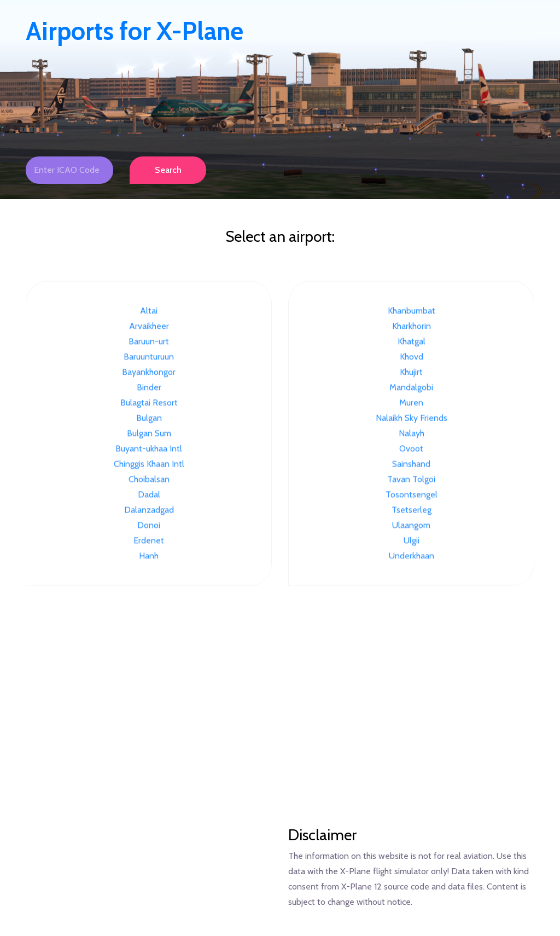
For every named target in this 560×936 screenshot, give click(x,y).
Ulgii (412, 541)
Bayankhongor (149, 373)
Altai (149, 312)
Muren (411, 403)
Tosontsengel (412, 495)
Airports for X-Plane (135, 31)
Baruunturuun (149, 357)
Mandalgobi (411, 388)
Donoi (149, 526)
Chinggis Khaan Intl (149, 465)
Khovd (412, 357)
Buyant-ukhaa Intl (149, 449)
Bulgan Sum (149, 434)
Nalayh (412, 434)
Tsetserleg (412, 511)
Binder (149, 388)
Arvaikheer (149, 327)
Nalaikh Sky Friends (412, 419)
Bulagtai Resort (149, 403)
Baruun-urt (149, 342)
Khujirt (411, 373)
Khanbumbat (412, 312)
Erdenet (149, 541)
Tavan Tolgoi (411, 480)
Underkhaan (412, 557)
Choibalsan (149, 480)
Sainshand (411, 465)
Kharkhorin (412, 327)
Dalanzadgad (149, 511)
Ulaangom (411, 526)
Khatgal (412, 342)
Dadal (149, 495)
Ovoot (411, 449)
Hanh (149, 557)
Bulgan (149, 419)
